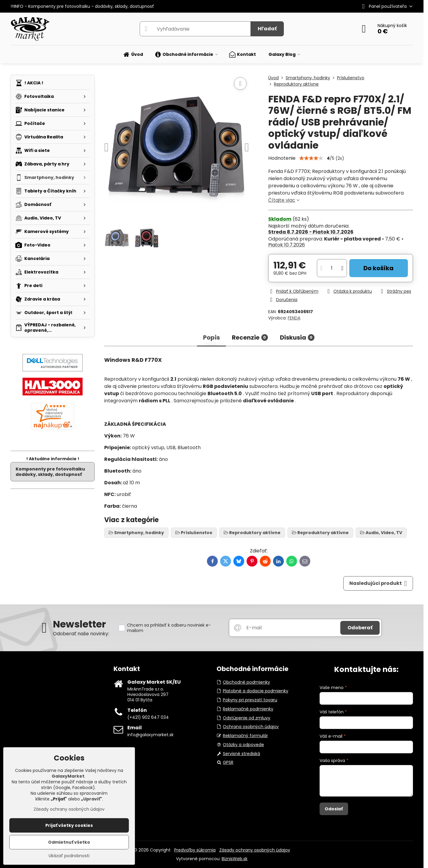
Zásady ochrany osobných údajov (255, 850)
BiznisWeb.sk (235, 859)
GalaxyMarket (68, 776)
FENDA (294, 318)
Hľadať (267, 29)
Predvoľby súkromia (195, 850)
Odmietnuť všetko (69, 842)
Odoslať (334, 809)
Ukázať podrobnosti (69, 856)
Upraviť (92, 799)
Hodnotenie (282, 158)
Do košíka (378, 268)
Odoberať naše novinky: (81, 634)
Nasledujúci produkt (378, 583)
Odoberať (360, 628)
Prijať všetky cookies (69, 825)
